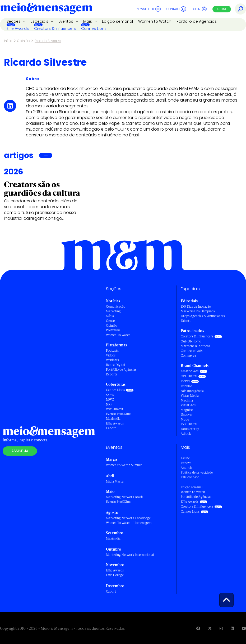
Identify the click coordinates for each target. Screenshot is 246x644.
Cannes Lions (94, 28)
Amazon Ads (190, 371)
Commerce (188, 356)
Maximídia (113, 419)
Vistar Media (190, 396)
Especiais (40, 21)
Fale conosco (190, 477)
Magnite (187, 410)
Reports (112, 374)
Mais (88, 21)
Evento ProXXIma (119, 414)
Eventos (66, 21)
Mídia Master (115, 481)
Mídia (110, 316)
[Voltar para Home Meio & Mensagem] (46, 9)
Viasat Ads (188, 405)
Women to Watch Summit (124, 465)
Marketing (113, 311)
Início (8, 41)
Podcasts (112, 350)
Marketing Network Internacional (130, 555)
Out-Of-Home (191, 341)
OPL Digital (189, 376)
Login (199, 9)
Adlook (186, 434)
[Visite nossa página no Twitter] (210, 628)
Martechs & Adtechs (195, 346)
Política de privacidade (197, 472)
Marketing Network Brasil (124, 497)
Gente (110, 321)
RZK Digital (189, 424)
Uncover (187, 415)
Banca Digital (115, 365)
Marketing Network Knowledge (128, 518)
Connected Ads (192, 351)
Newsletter (149, 9)
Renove (186, 463)
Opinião (24, 41)
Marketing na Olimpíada (198, 311)
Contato (176, 9)
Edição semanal (117, 21)
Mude (185, 419)
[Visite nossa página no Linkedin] (232, 628)
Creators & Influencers (55, 28)
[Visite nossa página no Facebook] (198, 628)
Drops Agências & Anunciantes (203, 316)
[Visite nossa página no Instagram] (221, 628)
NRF (109, 404)
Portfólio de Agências (197, 21)
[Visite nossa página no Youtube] (244, 628)
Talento (186, 321)
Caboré (111, 428)
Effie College (115, 575)
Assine (222, 9)
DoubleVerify (190, 429)
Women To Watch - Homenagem (129, 523)
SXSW (110, 395)
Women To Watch (118, 335)
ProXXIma (113, 330)
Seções (14, 21)
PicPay (185, 381)
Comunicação (116, 306)
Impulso (186, 386)
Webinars (112, 360)
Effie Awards (18, 28)
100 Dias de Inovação (196, 306)
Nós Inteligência (192, 391)
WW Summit (115, 409)
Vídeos (111, 355)
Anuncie (187, 468)
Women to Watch (155, 21)
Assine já (20, 451)
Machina (187, 400)
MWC (110, 400)
